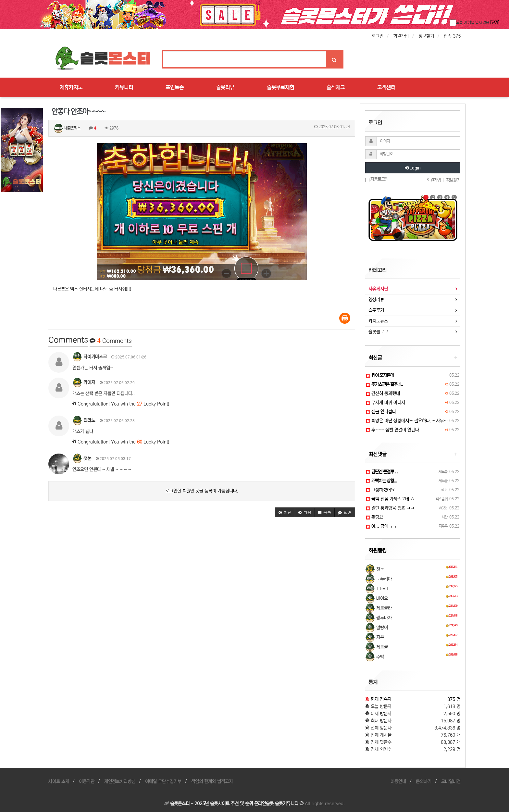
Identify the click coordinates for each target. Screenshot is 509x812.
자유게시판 (378, 289)
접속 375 (452, 36)
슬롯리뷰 (225, 87)
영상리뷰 (376, 300)
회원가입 (401, 36)
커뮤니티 (124, 87)
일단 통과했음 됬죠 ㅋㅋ (390, 508)
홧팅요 (375, 517)
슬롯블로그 (378, 332)
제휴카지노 (71, 87)
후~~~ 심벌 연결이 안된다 (393, 430)
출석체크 (336, 87)
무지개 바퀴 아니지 (386, 403)
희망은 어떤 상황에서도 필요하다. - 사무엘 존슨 (411, 421)
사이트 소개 (59, 781)
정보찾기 (426, 36)
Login (413, 168)
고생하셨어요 (380, 490)
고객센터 (386, 87)
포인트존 (175, 87)
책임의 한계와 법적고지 (212, 781)
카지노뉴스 (378, 321)
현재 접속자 (381, 699)
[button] (285, 512)
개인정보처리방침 (120, 781)
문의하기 (424, 781)
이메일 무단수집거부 (163, 781)
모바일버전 (451, 781)
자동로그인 (377, 179)
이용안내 (398, 781)
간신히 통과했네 (383, 394)
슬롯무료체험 (280, 87)
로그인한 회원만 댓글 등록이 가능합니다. (202, 491)
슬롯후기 (376, 310)
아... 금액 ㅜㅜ (382, 526)
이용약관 (87, 781)
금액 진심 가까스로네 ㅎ (390, 499)
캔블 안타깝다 (381, 412)
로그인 (378, 36)
